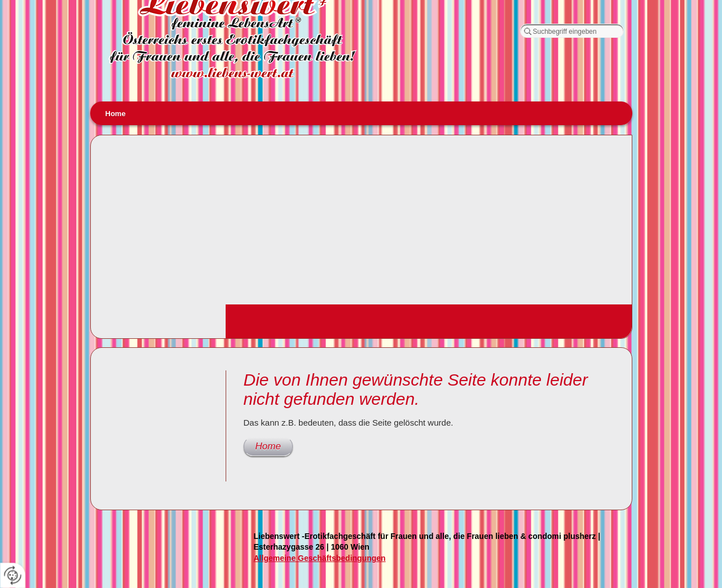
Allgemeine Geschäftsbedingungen (320, 558)
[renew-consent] (13, 575)
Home (116, 114)
